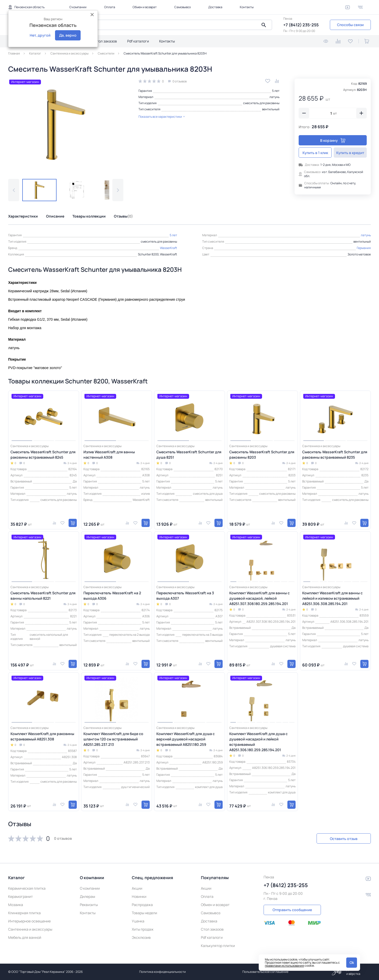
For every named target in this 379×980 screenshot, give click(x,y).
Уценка (138, 921)
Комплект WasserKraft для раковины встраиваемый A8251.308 (42, 736)
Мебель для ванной (25, 937)
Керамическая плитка (27, 888)
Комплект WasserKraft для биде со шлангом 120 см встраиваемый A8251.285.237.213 (113, 739)
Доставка (215, 7)
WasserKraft (169, 248)
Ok (352, 962)
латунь (274, 97)
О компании (78, 7)
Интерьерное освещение (29, 921)
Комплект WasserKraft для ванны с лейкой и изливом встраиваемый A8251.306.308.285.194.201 (332, 598)
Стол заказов (106, 41)
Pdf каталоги (138, 41)
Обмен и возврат (145, 7)
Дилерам (88, 896)
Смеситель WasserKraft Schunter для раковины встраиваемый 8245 (43, 455)
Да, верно (68, 35)
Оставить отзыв (344, 839)
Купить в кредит (350, 153)
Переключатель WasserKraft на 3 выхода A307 (185, 596)
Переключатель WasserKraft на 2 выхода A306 (112, 596)
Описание (55, 216)
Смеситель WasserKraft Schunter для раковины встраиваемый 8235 (335, 455)
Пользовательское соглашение (265, 972)
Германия (364, 248)
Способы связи (350, 25)
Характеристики (23, 216)
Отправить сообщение (292, 910)
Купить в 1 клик (315, 153)
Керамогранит (20, 896)
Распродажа (142, 905)
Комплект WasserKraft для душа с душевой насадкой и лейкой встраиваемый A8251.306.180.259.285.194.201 (258, 742)
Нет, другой (40, 35)
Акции (137, 888)
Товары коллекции (89, 216)
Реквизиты (89, 905)
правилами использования (284, 966)
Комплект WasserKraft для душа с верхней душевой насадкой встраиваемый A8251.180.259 (186, 739)
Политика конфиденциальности (163, 972)
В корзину (333, 140)
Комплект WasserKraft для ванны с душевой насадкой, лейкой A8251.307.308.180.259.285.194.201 (259, 598)
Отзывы (123, 216)
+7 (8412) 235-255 (301, 25)
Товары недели (144, 913)
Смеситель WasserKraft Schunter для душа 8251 (189, 455)
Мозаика (16, 905)
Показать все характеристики (162, 117)
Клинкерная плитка (24, 913)
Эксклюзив (141, 937)
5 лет (276, 91)
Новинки (139, 896)
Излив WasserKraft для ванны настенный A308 (109, 455)
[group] (66, 125)
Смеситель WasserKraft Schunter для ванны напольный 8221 (43, 596)
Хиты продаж (143, 929)
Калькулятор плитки (218, 946)
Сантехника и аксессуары (30, 929)
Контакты (247, 7)
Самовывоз (182, 7)
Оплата (110, 7)
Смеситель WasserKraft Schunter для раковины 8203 (262, 455)
